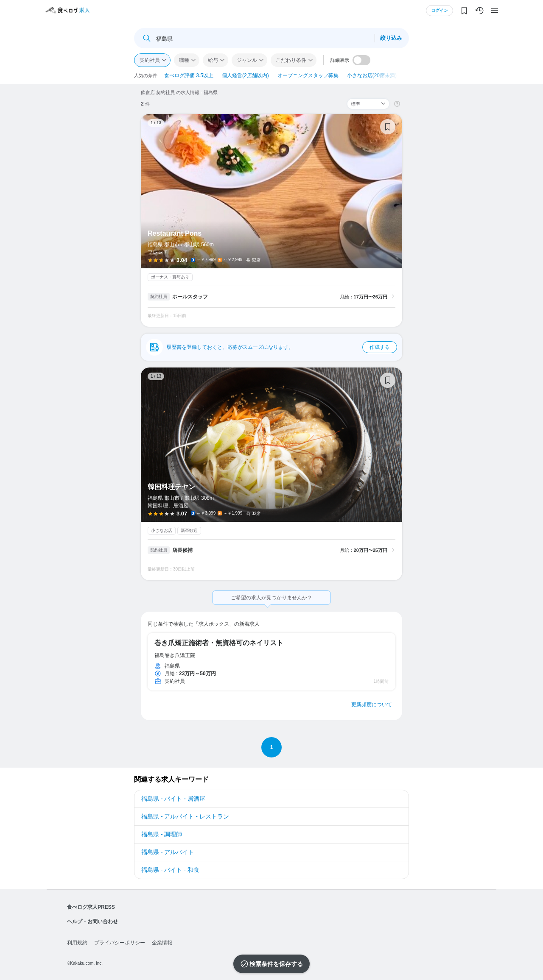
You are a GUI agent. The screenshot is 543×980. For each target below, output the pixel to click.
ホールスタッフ (190, 297)
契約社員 (150, 60)
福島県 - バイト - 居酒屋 (173, 799)
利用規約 (77, 943)
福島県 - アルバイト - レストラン (185, 816)
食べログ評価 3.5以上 (189, 75)
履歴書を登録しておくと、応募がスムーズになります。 (282, 347)
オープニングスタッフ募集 (308, 75)
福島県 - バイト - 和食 (170, 870)
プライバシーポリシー (120, 943)
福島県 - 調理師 (162, 834)
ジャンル (247, 60)
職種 (184, 60)
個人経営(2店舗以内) (245, 75)
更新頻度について (372, 704)
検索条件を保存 (270, 964)
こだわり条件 (291, 60)
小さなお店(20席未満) (372, 75)
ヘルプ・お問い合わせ (92, 922)
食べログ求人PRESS (91, 907)
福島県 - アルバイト (168, 852)
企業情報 (162, 943)
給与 (213, 60)
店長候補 (182, 550)
